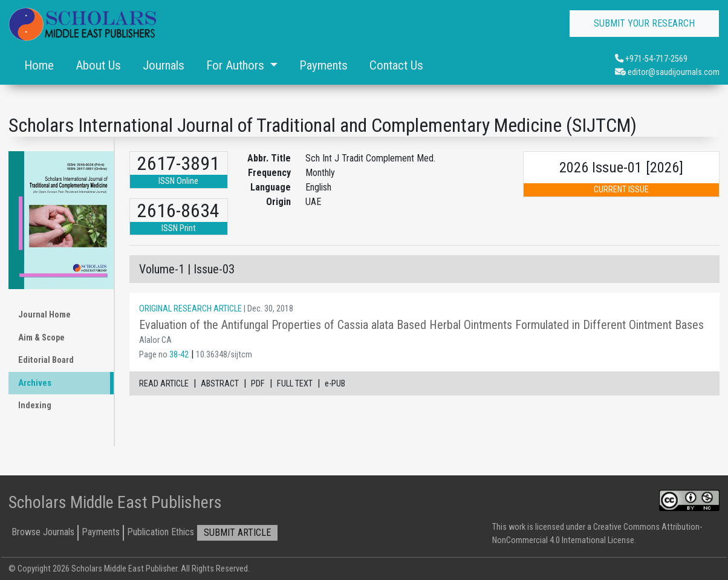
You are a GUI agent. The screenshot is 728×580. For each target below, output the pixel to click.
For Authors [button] (237, 65)
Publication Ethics (161, 532)
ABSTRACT (220, 384)
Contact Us (396, 65)
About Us (98, 65)
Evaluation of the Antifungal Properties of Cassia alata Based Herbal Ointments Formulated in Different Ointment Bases (421, 325)
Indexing (35, 406)
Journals (164, 65)
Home (39, 65)
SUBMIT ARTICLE (237, 533)
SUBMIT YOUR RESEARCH (644, 23)
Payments (323, 65)
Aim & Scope (41, 338)
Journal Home (44, 315)
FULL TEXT (295, 384)
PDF (258, 384)
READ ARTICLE (164, 384)
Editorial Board (46, 360)
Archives (35, 383)
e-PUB (335, 384)
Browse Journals (43, 532)
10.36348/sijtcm (224, 355)
